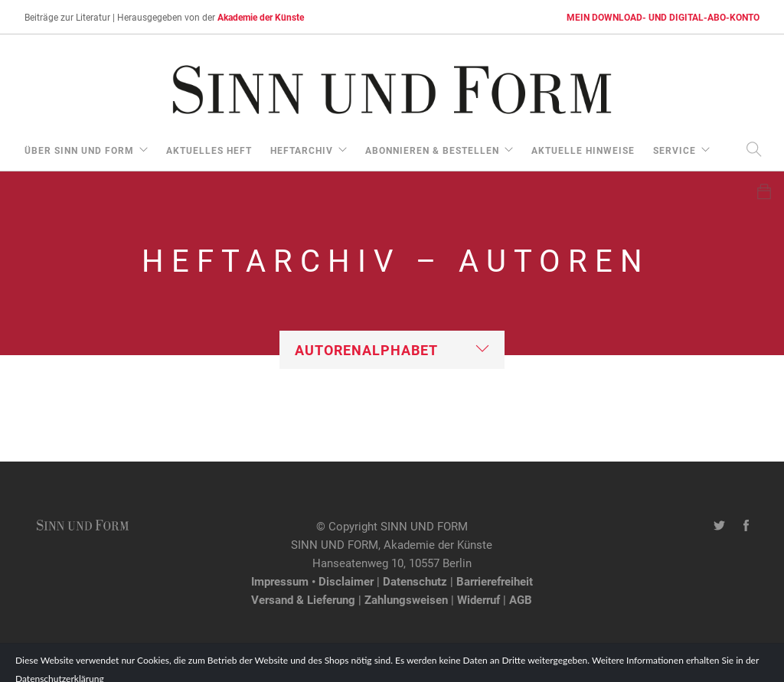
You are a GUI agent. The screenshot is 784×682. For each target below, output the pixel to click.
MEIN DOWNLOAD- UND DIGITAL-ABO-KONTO (663, 17)
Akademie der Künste (261, 17)
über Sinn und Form (79, 150)
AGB (521, 599)
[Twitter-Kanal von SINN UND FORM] (719, 526)
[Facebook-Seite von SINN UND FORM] (746, 526)
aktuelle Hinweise (583, 150)
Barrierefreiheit (495, 581)
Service (675, 150)
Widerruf (479, 599)
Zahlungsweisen (406, 599)
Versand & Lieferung (303, 599)
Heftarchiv (302, 150)
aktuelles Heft (209, 150)
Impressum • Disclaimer (312, 581)
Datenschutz (415, 581)
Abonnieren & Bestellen (432, 150)
